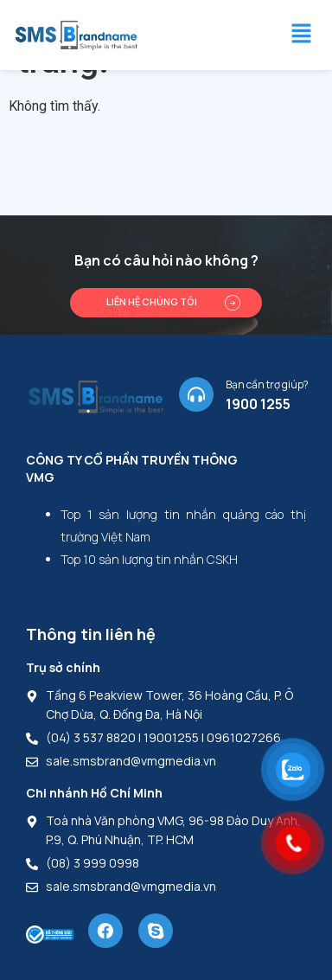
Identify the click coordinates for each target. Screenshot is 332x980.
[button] (301, 35)
